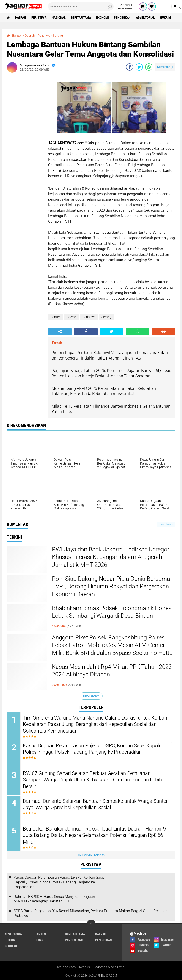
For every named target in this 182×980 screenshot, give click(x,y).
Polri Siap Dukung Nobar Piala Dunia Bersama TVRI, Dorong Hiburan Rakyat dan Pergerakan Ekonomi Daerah (111, 587)
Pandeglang (74, 940)
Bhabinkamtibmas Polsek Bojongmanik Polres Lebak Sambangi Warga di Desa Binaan (112, 612)
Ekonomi (102, 17)
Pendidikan (122, 17)
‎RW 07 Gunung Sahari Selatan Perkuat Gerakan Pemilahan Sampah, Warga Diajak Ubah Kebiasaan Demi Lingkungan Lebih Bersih (92, 780)
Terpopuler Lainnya (91, 855)
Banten (56, 317)
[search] (81, 6)
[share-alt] (60, 332)
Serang (106, 317)
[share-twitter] (139, 67)
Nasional (59, 17)
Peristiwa (39, 17)
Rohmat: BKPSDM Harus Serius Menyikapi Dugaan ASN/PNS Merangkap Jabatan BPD (54, 899)
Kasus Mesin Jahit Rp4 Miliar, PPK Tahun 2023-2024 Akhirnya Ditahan (113, 671)
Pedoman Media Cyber (109, 967)
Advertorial (145, 17)
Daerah (21, 17)
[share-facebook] (130, 67)
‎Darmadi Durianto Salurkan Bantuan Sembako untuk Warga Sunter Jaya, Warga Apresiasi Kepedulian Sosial (95, 804)
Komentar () (165, 67)
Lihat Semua (91, 696)
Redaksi (85, 967)
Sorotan (11, 946)
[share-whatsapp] (149, 67)
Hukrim (166, 17)
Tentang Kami (66, 967)
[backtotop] (91, 924)
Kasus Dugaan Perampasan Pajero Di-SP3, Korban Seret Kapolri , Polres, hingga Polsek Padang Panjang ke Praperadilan (93, 749)
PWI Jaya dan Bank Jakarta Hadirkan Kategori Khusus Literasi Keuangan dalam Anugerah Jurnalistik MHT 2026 (111, 557)
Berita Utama (81, 17)
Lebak (39, 940)
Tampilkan (166, 524)
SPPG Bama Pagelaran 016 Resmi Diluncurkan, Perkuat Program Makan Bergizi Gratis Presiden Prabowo (91, 913)
